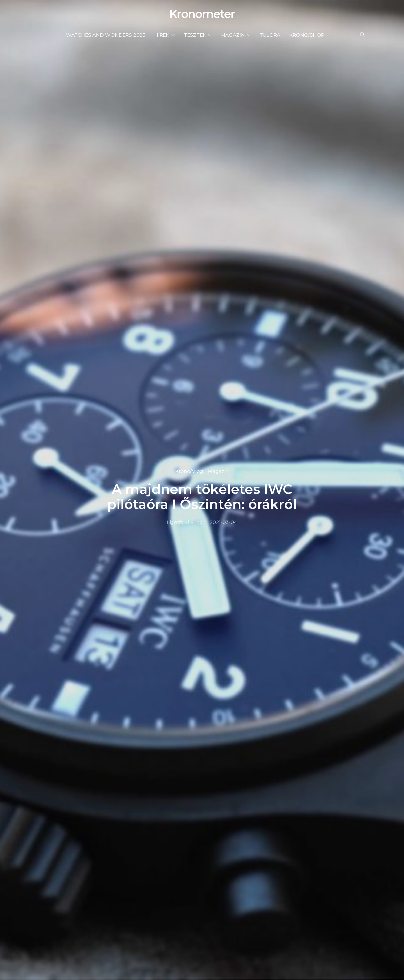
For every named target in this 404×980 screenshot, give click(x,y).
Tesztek (195, 35)
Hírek (162, 35)
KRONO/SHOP (307, 35)
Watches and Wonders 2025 (106, 35)
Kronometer (202, 14)
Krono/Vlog (189, 471)
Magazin (233, 35)
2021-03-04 (223, 522)
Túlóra (270, 35)
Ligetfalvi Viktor (186, 522)
